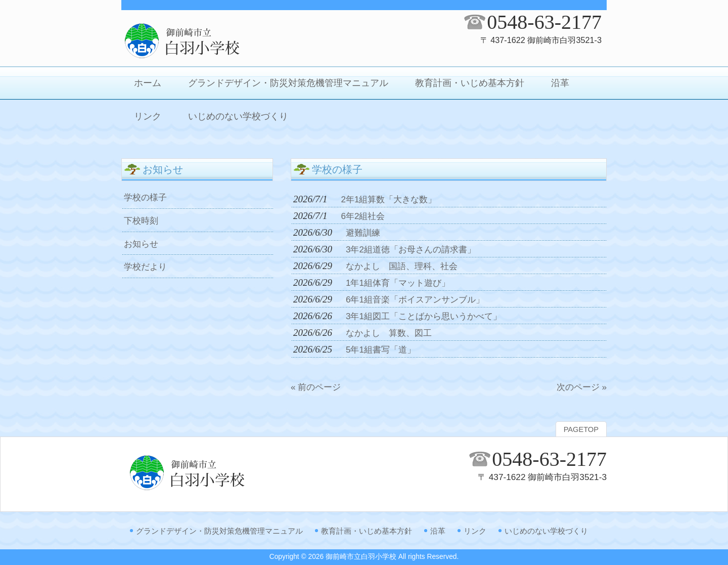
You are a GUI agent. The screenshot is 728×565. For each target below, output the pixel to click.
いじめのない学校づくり (546, 531)
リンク (475, 531)
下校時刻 (141, 221)
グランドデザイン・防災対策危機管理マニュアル (219, 531)
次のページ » (582, 387)
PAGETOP (581, 429)
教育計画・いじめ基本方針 (367, 531)
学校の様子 (145, 197)
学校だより (145, 267)
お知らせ (141, 244)
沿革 (438, 531)
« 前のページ (316, 387)
